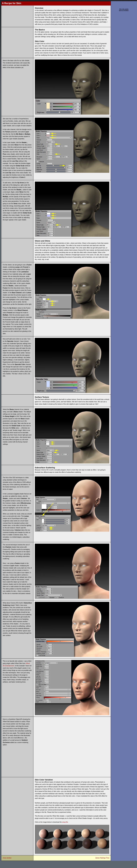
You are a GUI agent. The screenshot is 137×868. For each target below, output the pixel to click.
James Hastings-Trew (102, 858)
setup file (65, 822)
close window (7, 858)
